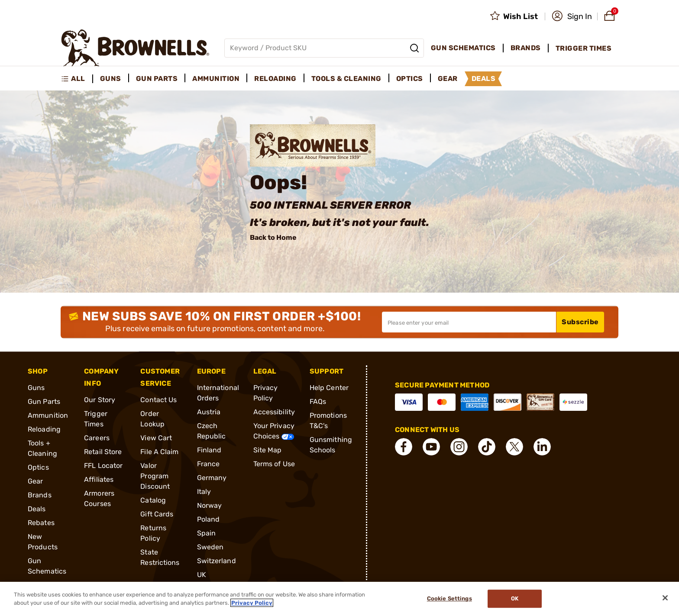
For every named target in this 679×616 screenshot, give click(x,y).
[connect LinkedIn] (542, 447)
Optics (38, 467)
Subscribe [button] (580, 322)
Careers (97, 438)
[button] (572, 16)
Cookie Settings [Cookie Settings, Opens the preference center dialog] (449, 599)
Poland (209, 519)
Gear (35, 481)
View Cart (156, 438)
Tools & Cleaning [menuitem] (346, 79)
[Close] (665, 598)
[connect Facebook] (404, 447)
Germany (212, 478)
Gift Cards (157, 514)
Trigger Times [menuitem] (584, 48)
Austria (209, 412)
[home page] (135, 48)
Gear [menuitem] (448, 79)
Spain (207, 533)
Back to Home (273, 237)
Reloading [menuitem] (275, 79)
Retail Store (103, 452)
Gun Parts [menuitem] (157, 79)
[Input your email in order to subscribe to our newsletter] (469, 322)
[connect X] (514, 447)
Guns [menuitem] (111, 79)
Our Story (100, 400)
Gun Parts (44, 402)
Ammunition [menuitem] (216, 79)
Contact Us (158, 400)
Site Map (268, 450)
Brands (40, 495)
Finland (209, 450)
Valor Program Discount (155, 476)
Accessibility (274, 412)
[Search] (414, 48)
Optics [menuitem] (410, 79)
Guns (36, 388)
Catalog (153, 500)
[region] (339, 599)
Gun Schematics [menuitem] (463, 48)
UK (202, 575)
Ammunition (48, 415)
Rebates (41, 523)
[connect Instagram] (459, 447)
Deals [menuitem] (484, 79)
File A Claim (159, 452)
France (209, 464)
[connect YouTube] (431, 447)
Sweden (210, 547)
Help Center (329, 388)
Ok (515, 599)
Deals (37, 509)
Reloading (44, 429)
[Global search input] (324, 48)
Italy (204, 492)
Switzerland (217, 561)
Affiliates (99, 479)
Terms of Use (274, 464)
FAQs (318, 402)
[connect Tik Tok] (487, 447)
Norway (210, 505)
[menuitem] (77, 79)
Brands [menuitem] (526, 48)
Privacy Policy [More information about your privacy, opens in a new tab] (252, 603)
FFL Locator (103, 466)
